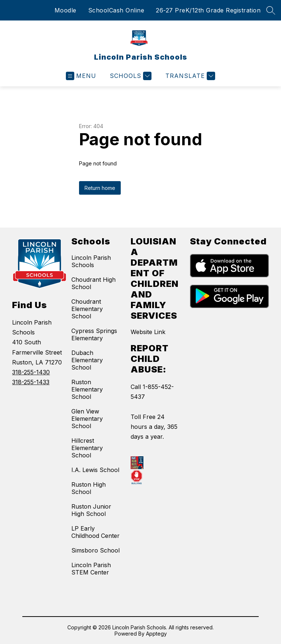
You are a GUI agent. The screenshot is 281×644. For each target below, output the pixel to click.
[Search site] (271, 10)
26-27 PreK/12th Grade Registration (208, 10)
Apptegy (156, 634)
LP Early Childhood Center (95, 532)
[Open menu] (81, 76)
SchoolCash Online (116, 10)
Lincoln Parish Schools (91, 261)
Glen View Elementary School (87, 419)
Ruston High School (89, 488)
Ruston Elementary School (87, 389)
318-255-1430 (31, 372)
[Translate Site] (189, 76)
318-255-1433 (31, 382)
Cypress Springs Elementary (94, 334)
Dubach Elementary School (87, 360)
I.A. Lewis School (95, 470)
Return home (100, 188)
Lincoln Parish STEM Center (91, 569)
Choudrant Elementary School (87, 309)
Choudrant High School (93, 283)
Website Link (148, 332)
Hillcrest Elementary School (87, 448)
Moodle (65, 10)
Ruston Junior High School (91, 510)
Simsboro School (95, 550)
